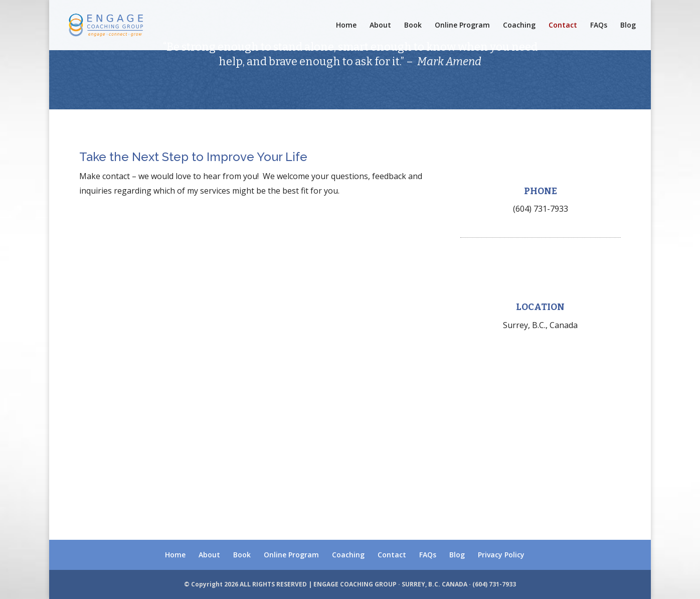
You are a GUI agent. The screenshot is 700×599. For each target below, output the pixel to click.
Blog (628, 26)
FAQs (599, 26)
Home (346, 26)
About (380, 26)
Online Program (462, 26)
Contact (563, 26)
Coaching (519, 26)
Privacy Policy (501, 555)
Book (413, 26)
